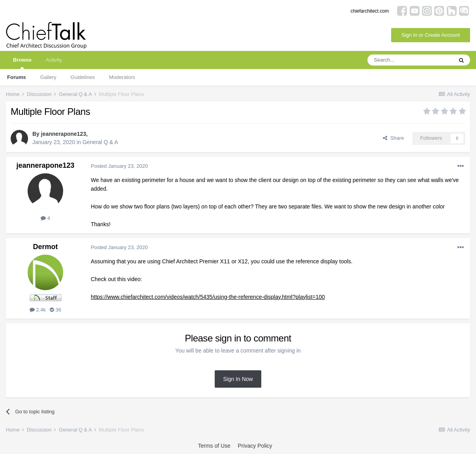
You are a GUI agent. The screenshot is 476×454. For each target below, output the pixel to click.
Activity (54, 60)
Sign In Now (238, 379)
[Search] (410, 60)
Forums (17, 77)
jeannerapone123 (64, 134)
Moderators (122, 77)
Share (393, 138)
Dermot (45, 247)
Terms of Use (214, 446)
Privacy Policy (255, 446)
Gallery (48, 77)
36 (55, 310)
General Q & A (100, 142)
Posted (119, 166)
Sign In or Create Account (431, 35)
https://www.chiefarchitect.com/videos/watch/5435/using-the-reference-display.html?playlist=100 (208, 297)
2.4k (38, 310)
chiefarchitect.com (370, 11)
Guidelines (83, 77)
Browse (22, 63)
